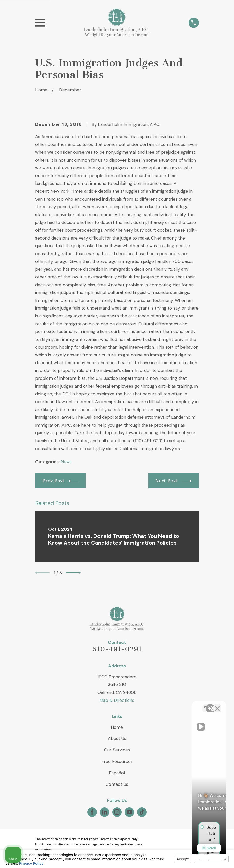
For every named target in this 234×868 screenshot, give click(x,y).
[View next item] (73, 573)
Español (117, 773)
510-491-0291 (117, 649)
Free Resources (117, 761)
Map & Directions (117, 700)
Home (117, 727)
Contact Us (117, 784)
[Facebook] (92, 812)
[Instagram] (117, 812)
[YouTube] (129, 812)
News (66, 462)
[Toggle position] (206, 705)
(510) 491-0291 (148, 441)
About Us (117, 738)
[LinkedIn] (105, 812)
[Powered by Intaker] (191, 857)
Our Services (117, 750)
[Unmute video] (144, 705)
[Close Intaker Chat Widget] (217, 705)
